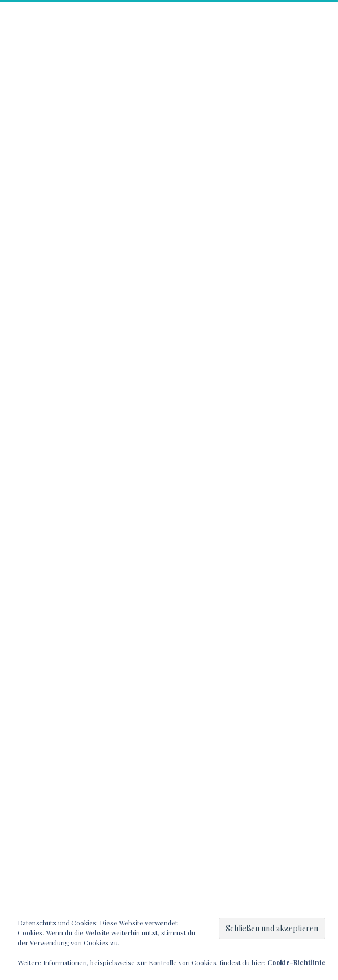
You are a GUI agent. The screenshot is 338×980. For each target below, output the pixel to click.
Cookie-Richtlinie (296, 962)
